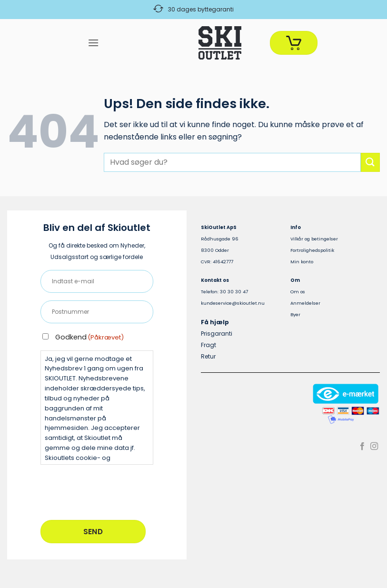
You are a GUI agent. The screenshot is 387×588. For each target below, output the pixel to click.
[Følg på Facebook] (362, 447)
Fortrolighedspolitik (312, 250)
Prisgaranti (217, 334)
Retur (208, 356)
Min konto (302, 262)
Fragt (208, 345)
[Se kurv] (294, 43)
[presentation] (113, 491)
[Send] (370, 162)
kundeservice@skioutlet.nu (233, 303)
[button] (93, 43)
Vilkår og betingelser (314, 239)
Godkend (89, 337)
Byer (295, 314)
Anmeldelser (305, 303)
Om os (298, 292)
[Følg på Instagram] (374, 447)
